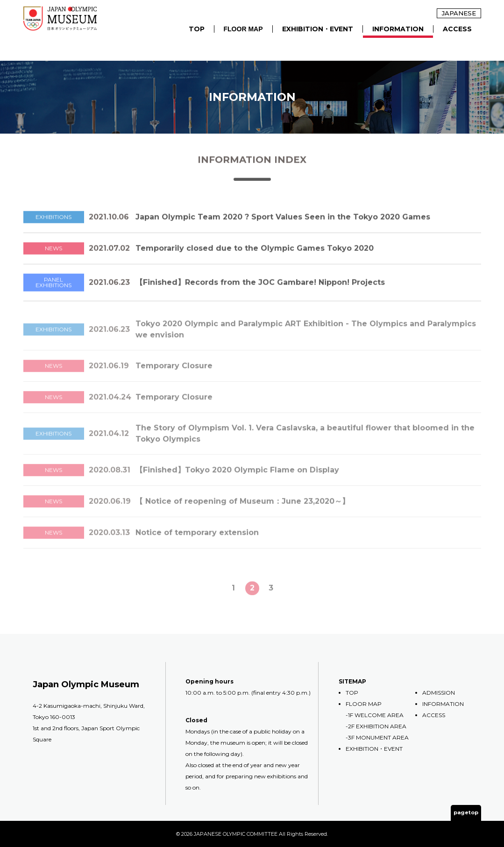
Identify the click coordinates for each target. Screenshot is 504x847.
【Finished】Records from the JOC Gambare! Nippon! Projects (260, 287)
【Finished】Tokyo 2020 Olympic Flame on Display (237, 479)
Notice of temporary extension (197, 541)
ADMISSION (439, 693)
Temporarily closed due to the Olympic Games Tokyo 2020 (255, 253)
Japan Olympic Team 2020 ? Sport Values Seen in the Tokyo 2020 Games (287, 221)
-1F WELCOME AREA (375, 715)
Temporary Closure (174, 374)
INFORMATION (398, 29)
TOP (197, 29)
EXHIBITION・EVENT (318, 29)
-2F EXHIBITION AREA (376, 726)
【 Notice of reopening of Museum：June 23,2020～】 (242, 510)
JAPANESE (459, 13)
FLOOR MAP (243, 29)
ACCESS (457, 29)
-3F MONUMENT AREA (377, 737)
